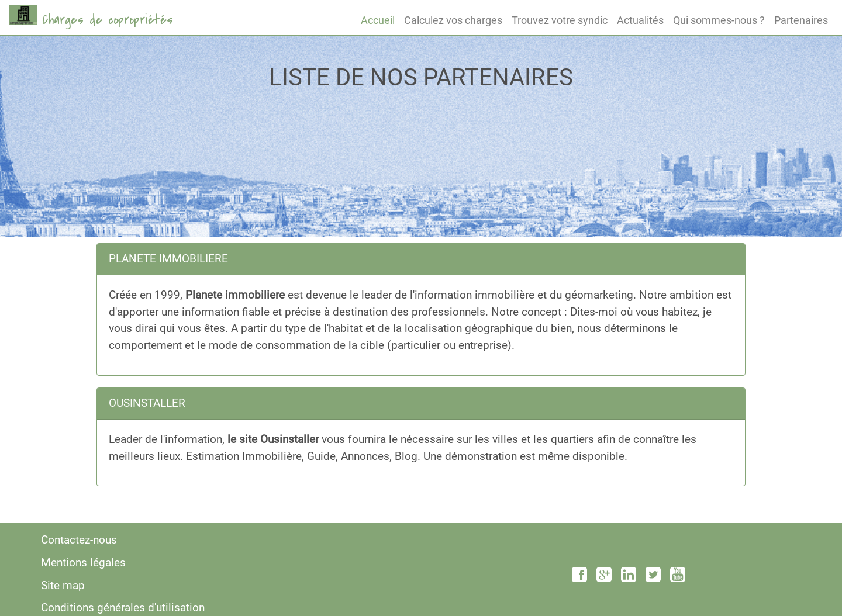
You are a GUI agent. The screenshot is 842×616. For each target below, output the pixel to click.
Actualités (640, 20)
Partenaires (801, 20)
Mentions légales (83, 563)
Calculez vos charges (453, 20)
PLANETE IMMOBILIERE (168, 259)
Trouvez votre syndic (560, 20)
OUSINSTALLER (147, 403)
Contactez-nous (79, 540)
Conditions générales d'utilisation (123, 608)
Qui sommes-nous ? (719, 20)
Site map (63, 585)
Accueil (378, 20)
